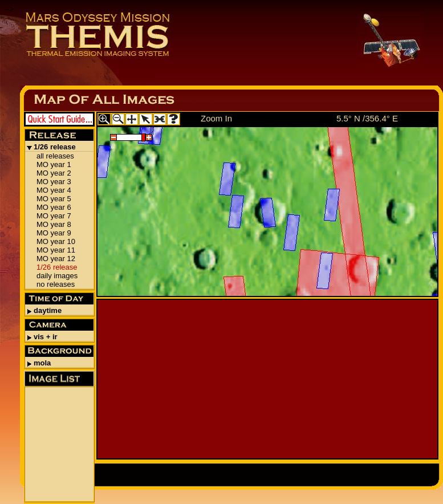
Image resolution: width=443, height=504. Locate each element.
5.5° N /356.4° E (367, 118)
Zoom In (216, 118)
